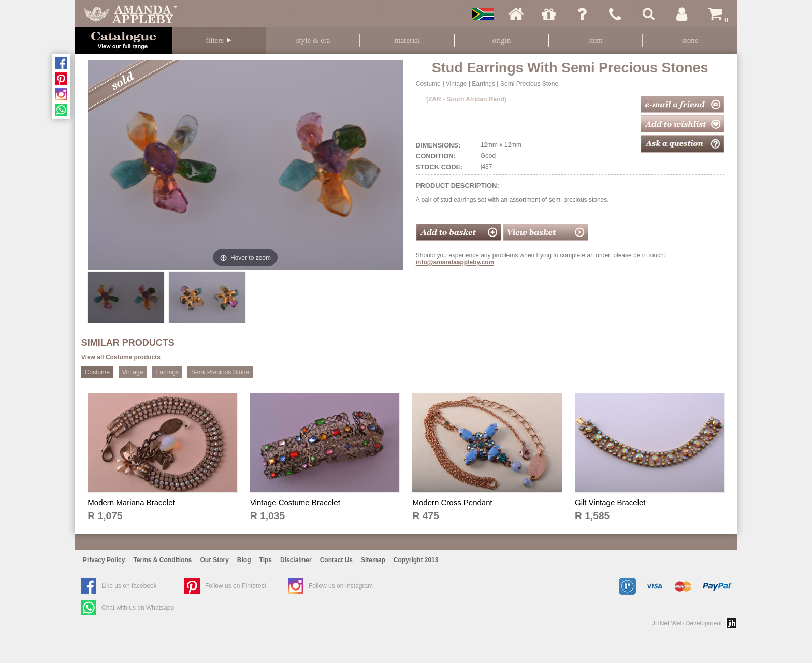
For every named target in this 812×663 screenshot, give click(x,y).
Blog (244, 560)
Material (407, 40)
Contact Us (336, 560)
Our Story (215, 560)
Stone (690, 40)
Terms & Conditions (162, 560)
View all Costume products (121, 357)
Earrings (483, 84)
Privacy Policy (104, 560)
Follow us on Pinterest (236, 586)
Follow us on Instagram (341, 586)
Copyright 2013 (416, 560)
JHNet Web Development (687, 623)
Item (596, 40)
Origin (502, 40)
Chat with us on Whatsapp (138, 608)
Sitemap (373, 560)
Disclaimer (296, 560)
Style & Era (313, 40)
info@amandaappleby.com (455, 262)
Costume (428, 84)
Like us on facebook (129, 586)
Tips (266, 560)
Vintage (456, 84)
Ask (582, 14)
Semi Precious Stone (529, 84)
